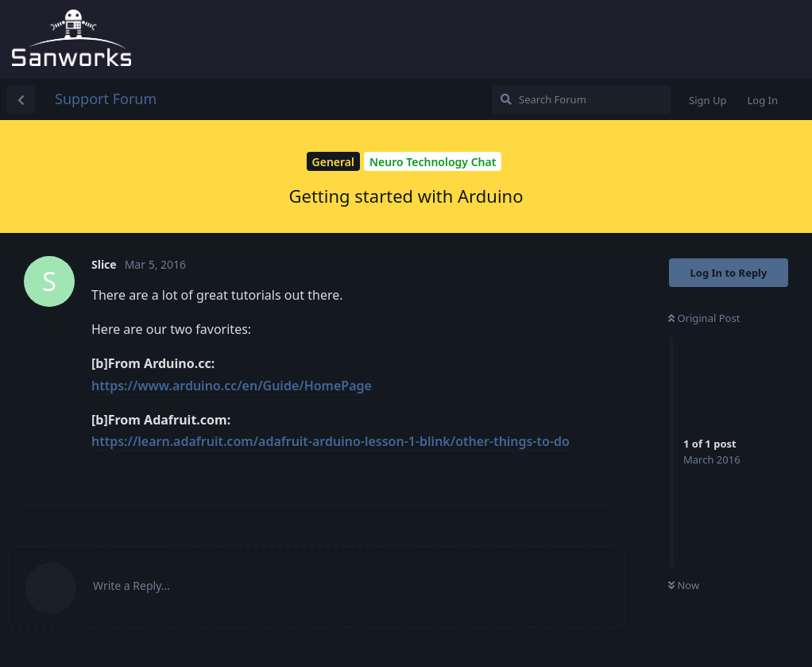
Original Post (704, 318)
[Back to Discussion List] (21, 99)
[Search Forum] (581, 99)
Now (684, 585)
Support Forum (106, 99)
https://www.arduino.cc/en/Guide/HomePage (232, 386)
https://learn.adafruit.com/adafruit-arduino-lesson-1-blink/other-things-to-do (331, 441)
